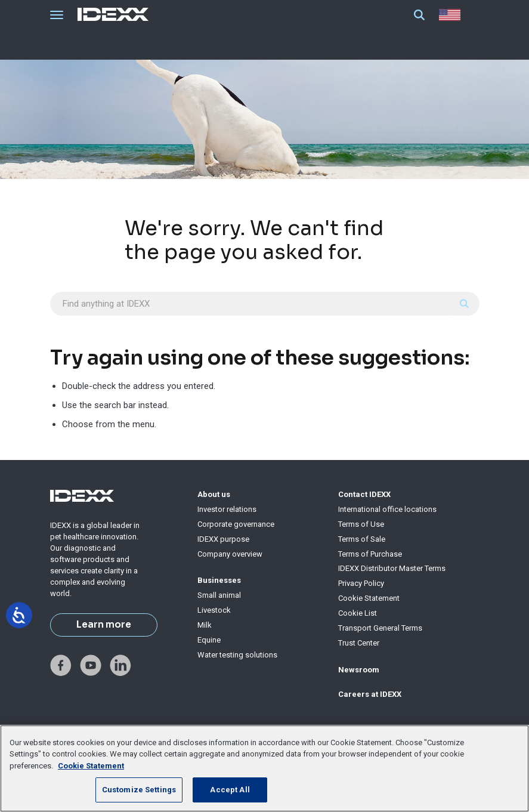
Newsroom (359, 670)
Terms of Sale (362, 539)
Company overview (230, 554)
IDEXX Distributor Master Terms (392, 568)
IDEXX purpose (223, 539)
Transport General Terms (380, 628)
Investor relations (227, 509)
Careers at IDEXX (370, 694)
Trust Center (359, 643)
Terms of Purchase (370, 554)
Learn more (104, 625)
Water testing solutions (237, 655)
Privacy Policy (361, 583)
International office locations (387, 509)
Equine (209, 640)
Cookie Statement (369, 598)
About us (214, 494)
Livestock (214, 610)
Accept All (230, 790)
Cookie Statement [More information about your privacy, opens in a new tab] (91, 766)
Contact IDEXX (364, 494)
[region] (264, 768)
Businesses (219, 580)
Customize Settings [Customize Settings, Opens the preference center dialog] (139, 790)
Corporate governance (236, 524)
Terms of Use (361, 524)
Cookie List (358, 613)
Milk (205, 625)
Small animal (219, 595)
